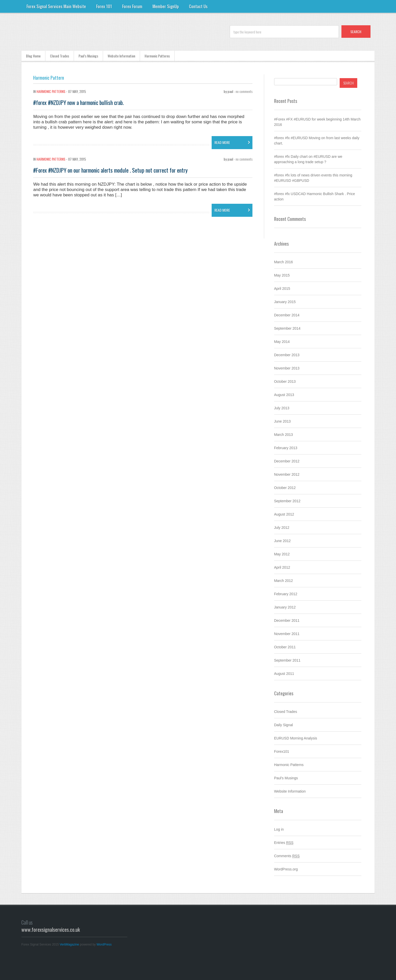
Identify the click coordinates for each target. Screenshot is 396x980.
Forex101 (282, 751)
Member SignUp (166, 6)
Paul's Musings (286, 778)
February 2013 (286, 448)
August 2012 (284, 514)
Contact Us (198, 6)
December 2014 (287, 315)
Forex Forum (132, 6)
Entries (284, 843)
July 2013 (282, 408)
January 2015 (285, 302)
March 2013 (284, 435)
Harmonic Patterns (157, 56)
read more (222, 142)
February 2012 (286, 594)
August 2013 (284, 395)
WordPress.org (286, 869)
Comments (287, 856)
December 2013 (287, 355)
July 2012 (282, 528)
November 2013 (287, 368)
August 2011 (284, 674)
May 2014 (282, 342)
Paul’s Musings (88, 56)
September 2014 (287, 328)
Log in (279, 829)
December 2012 (287, 461)
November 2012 (287, 474)
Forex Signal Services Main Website (56, 6)
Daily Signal (284, 725)
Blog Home (33, 56)
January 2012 (285, 607)
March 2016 (284, 262)
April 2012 (282, 567)
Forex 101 (104, 6)
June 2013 (282, 421)
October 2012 (285, 488)
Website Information (121, 56)
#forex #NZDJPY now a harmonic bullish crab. (78, 102)
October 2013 (285, 381)
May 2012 (282, 554)
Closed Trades (60, 56)
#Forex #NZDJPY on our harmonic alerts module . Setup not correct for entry (110, 170)
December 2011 (287, 620)
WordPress (104, 945)
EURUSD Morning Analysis (296, 738)
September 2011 (287, 660)
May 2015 (282, 275)
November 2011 (287, 634)
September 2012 (287, 501)
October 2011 (285, 647)
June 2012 (282, 541)
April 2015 (282, 289)
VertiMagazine (69, 945)
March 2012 (284, 581)
